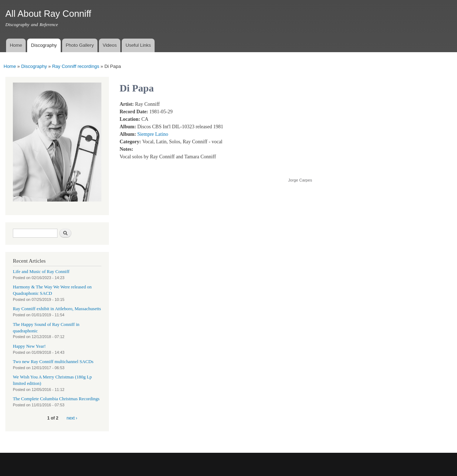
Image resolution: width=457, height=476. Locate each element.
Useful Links (138, 45)
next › (72, 418)
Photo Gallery (80, 45)
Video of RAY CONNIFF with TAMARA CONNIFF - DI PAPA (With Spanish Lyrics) (345, 135)
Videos (110, 45)
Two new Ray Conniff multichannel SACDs (53, 362)
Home (16, 45)
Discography (44, 45)
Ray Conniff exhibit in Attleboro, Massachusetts (57, 309)
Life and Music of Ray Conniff (41, 272)
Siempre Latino (153, 134)
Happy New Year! (29, 346)
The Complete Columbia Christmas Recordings (56, 399)
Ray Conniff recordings (76, 66)
